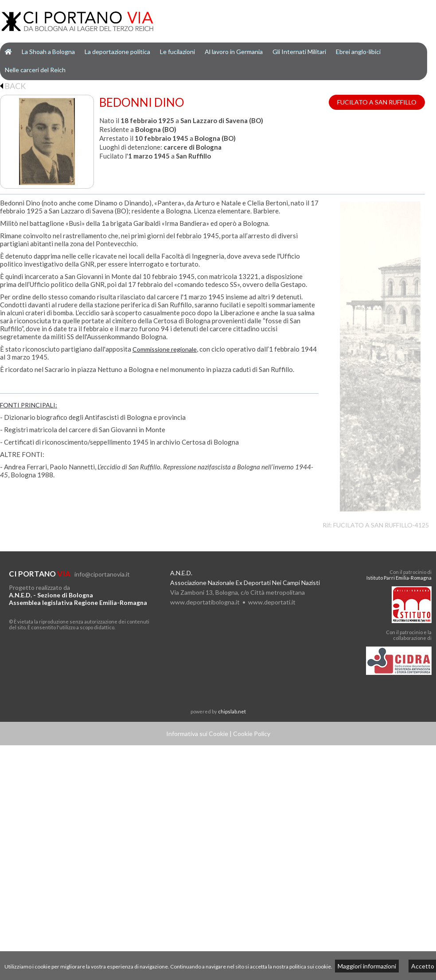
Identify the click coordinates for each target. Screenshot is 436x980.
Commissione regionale (165, 349)
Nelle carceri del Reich (35, 70)
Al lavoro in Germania (234, 52)
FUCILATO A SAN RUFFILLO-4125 (381, 525)
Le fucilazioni (177, 52)
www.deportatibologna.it (205, 602)
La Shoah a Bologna (48, 52)
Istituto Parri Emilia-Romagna (399, 578)
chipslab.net (232, 711)
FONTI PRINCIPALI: (29, 405)
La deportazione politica (117, 52)
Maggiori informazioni (367, 966)
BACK (13, 86)
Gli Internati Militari (299, 52)
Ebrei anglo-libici (358, 52)
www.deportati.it (272, 602)
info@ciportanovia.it (102, 574)
